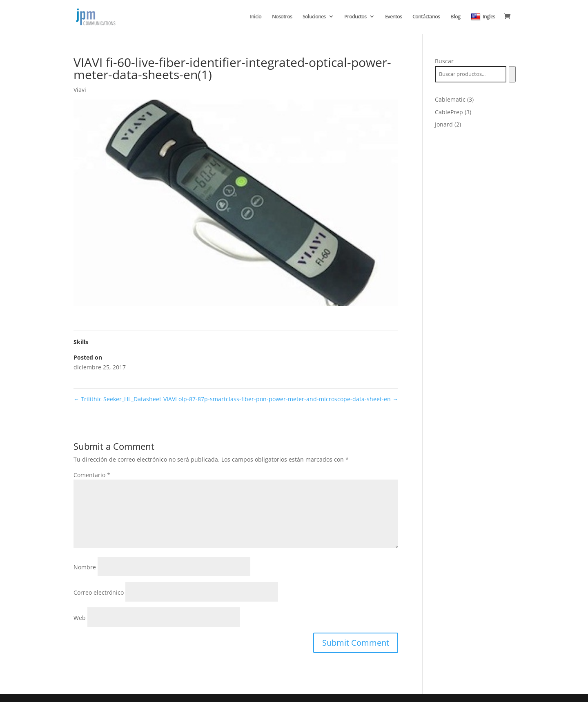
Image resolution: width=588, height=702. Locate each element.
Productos (355, 17)
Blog (455, 17)
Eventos (393, 17)
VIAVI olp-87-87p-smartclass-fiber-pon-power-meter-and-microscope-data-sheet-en (281, 399)
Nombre (85, 567)
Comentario (92, 475)
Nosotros (282, 17)
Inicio (256, 17)
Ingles (483, 17)
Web (80, 618)
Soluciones (314, 17)
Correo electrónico (99, 592)
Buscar (444, 61)
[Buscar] (512, 74)
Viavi (80, 90)
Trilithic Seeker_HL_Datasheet (117, 399)
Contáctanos (426, 17)
